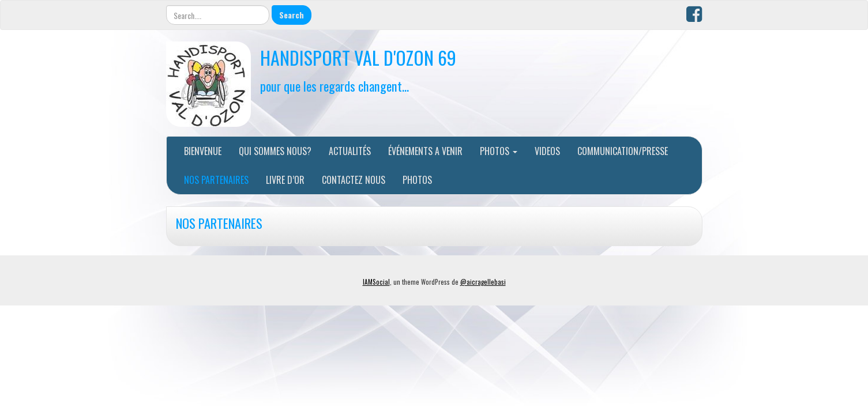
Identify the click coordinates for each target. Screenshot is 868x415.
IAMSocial (376, 282)
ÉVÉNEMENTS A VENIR (425, 151)
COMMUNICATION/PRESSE (623, 151)
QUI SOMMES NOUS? (275, 151)
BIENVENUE (203, 151)
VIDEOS (547, 151)
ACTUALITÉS (350, 151)
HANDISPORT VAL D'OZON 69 (358, 57)
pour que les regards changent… (335, 86)
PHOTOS (499, 151)
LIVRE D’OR (285, 180)
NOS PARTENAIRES (216, 180)
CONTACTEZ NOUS (354, 180)
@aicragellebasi (483, 282)
